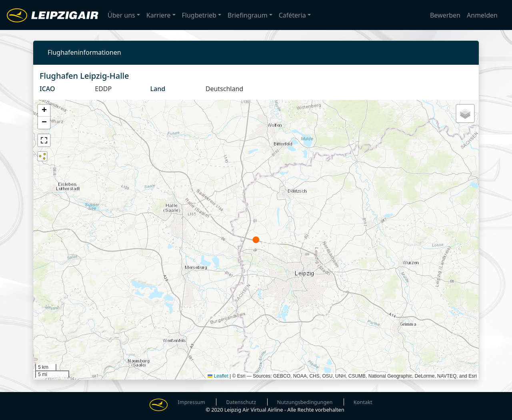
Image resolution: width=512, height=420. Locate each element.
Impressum (191, 402)
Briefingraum (248, 15)
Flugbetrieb (199, 15)
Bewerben (445, 15)
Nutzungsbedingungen (305, 402)
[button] (44, 111)
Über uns (121, 15)
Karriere (159, 15)
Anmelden (482, 15)
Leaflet (218, 376)
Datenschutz (241, 402)
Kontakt (363, 402)
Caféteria (292, 15)
